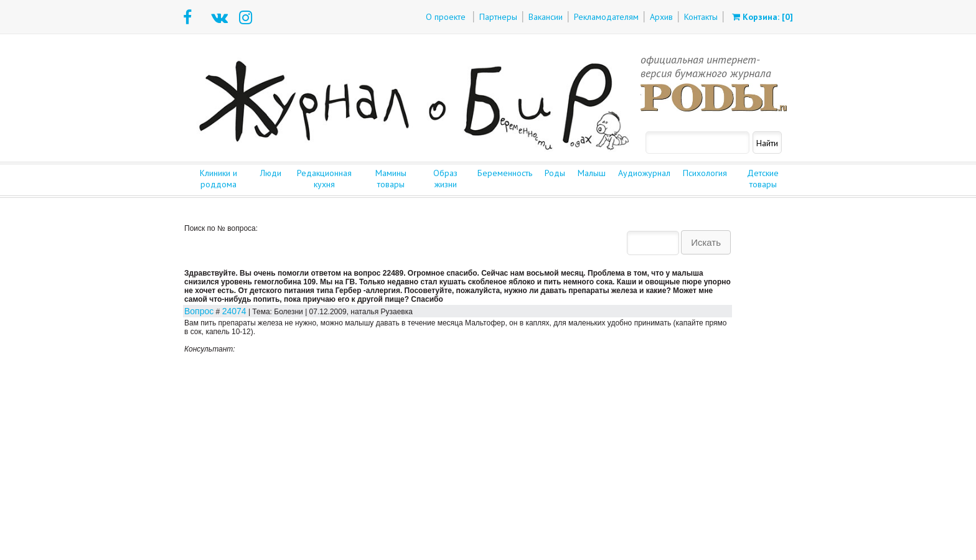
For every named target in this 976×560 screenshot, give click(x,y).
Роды (555, 173)
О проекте (446, 17)
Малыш (592, 173)
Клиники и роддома (218, 179)
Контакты (701, 17)
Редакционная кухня (324, 179)
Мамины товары (391, 179)
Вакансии (546, 17)
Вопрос (199, 311)
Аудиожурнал (644, 173)
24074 (234, 311)
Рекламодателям (606, 17)
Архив (661, 17)
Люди (271, 173)
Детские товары (763, 179)
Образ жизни (445, 179)
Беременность (505, 173)
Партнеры (498, 17)
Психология (705, 173)
